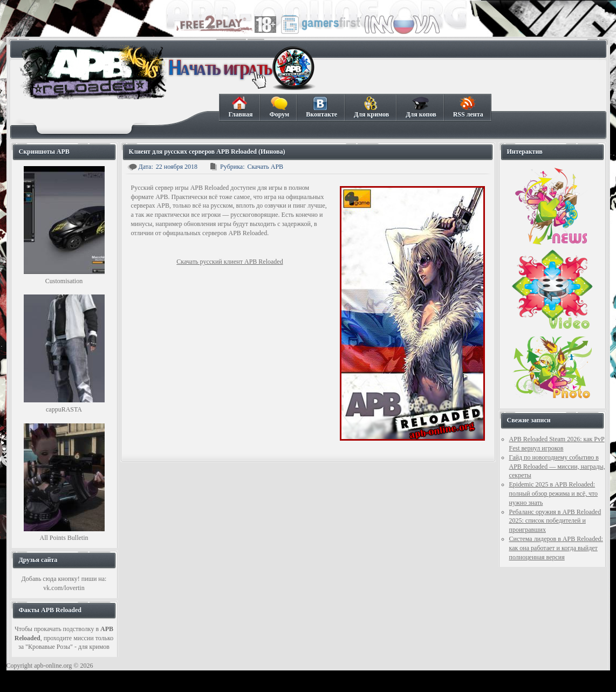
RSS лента (468, 107)
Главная (241, 107)
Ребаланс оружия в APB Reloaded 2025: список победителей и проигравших (555, 521)
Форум (279, 107)
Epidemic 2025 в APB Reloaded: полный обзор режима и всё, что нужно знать (554, 494)
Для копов (420, 107)
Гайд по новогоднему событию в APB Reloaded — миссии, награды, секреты (557, 467)
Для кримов (371, 107)
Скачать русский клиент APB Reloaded (230, 262)
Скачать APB (265, 167)
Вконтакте (321, 107)
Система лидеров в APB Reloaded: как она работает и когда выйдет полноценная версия (556, 548)
